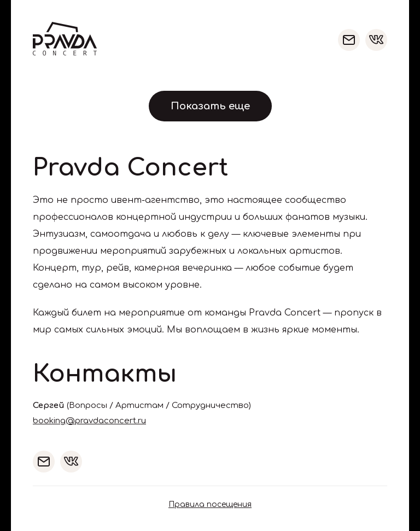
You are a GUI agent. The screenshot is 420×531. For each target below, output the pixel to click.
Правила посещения (210, 504)
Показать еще (210, 106)
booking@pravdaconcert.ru (89, 421)
